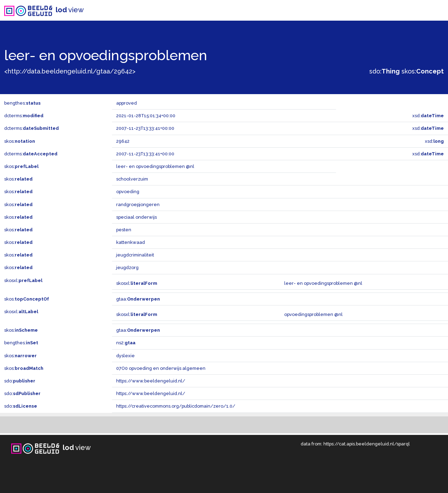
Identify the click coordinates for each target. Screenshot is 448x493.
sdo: (384, 71)
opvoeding (128, 192)
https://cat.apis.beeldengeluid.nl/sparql (367, 444)
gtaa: (138, 299)
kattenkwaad (131, 242)
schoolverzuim (132, 179)
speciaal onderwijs (136, 217)
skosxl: (23, 280)
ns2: (126, 343)
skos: (423, 71)
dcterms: (24, 116)
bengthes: (22, 103)
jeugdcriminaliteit (135, 255)
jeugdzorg (127, 267)
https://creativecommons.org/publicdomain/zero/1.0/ (176, 406)
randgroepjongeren (138, 205)
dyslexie (125, 356)
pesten (124, 230)
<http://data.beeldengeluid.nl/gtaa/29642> (70, 71)
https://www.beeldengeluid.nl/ (151, 381)
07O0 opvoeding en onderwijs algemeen (161, 368)
